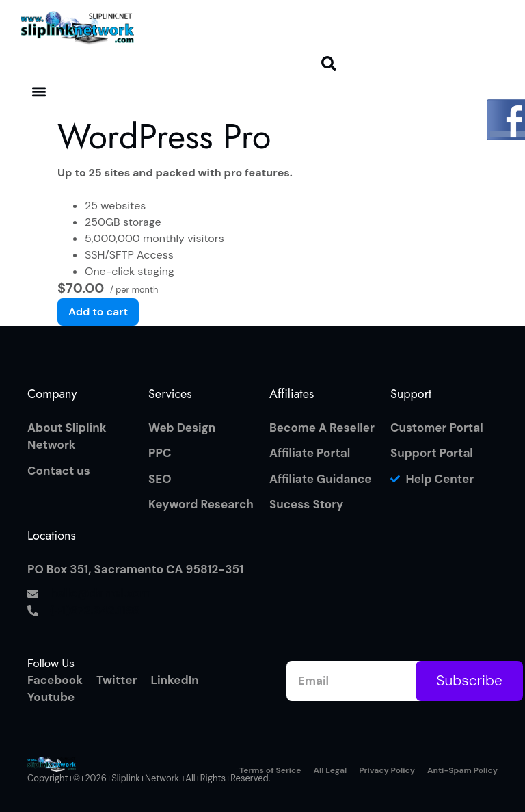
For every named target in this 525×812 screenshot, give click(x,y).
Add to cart (98, 312)
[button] (329, 64)
